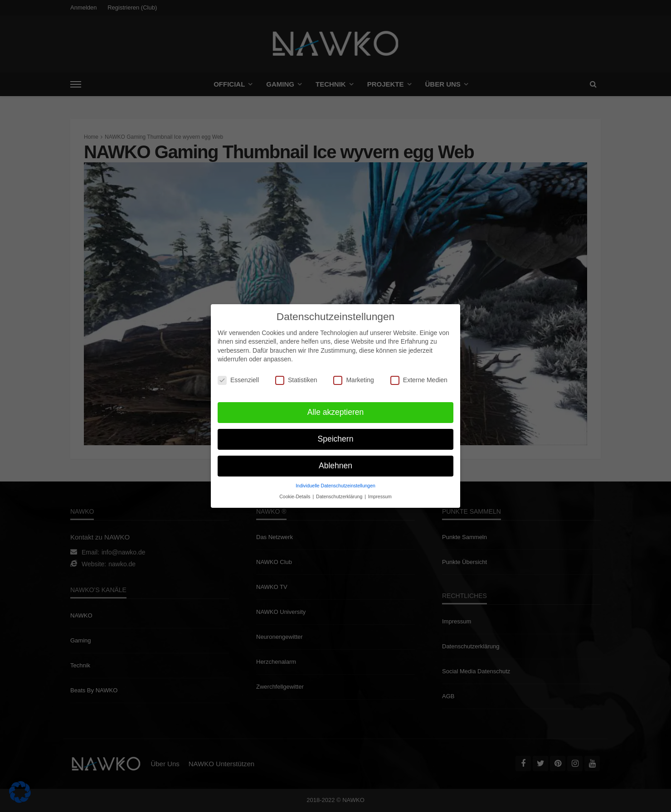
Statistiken (296, 377)
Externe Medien (419, 377)
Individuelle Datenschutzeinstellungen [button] (335, 483)
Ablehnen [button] (335, 463)
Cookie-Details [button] (295, 494)
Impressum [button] (380, 494)
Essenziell (238, 377)
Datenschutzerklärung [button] (340, 494)
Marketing (353, 377)
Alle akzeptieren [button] (336, 409)
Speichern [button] (336, 436)
